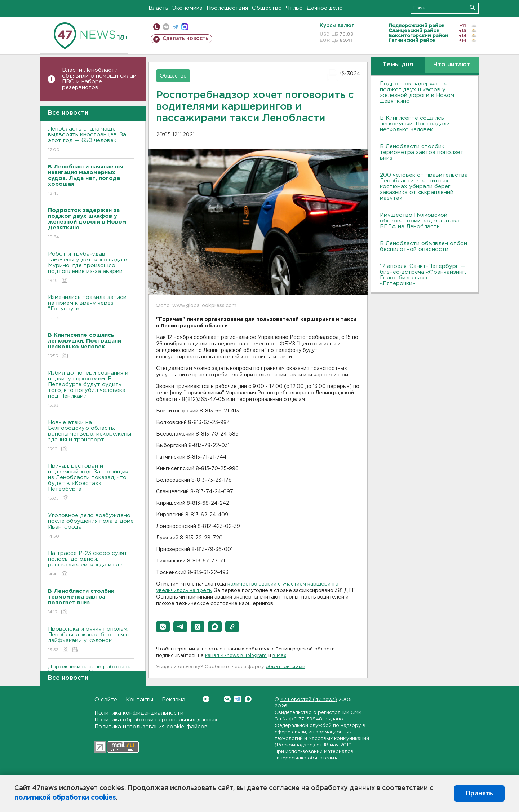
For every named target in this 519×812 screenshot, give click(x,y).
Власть (158, 8)
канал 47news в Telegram (236, 656)
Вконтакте (206, 699)
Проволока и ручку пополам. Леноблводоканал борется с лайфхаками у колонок (91, 640)
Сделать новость (185, 39)
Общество (267, 8)
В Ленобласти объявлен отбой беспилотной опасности (423, 246)
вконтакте (166, 27)
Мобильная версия (157, 27)
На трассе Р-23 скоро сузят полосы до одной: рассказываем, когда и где (91, 564)
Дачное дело (325, 8)
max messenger (185, 27)
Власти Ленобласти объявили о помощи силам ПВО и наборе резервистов (99, 79)
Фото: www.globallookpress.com (196, 306)
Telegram (238, 699)
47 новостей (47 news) (309, 700)
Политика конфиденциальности (139, 713)
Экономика (187, 8)
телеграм (175, 27)
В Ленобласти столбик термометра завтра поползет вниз (422, 152)
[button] (163, 627)
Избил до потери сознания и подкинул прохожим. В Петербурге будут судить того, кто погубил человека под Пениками (91, 390)
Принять (479, 793)
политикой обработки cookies (65, 798)
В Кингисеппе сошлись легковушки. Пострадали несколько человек (415, 124)
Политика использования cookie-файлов (151, 727)
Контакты (139, 700)
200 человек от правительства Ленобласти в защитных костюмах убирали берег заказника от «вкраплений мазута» (424, 187)
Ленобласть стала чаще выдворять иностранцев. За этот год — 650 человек (91, 140)
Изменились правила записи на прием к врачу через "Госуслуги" (91, 308)
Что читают (452, 65)
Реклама (174, 700)
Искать (472, 7)
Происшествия (227, 8)
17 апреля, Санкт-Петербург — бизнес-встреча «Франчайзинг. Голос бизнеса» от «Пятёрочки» (423, 275)
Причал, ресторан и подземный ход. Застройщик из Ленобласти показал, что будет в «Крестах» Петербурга (91, 483)
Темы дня (398, 65)
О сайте (106, 700)
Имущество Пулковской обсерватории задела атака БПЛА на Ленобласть (420, 221)
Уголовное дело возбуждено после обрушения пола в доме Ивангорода (91, 526)
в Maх (279, 656)
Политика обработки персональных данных (156, 720)
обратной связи (285, 667)
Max (248, 699)
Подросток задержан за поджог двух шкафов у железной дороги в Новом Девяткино (417, 92)
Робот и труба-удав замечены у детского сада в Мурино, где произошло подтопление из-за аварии (91, 268)
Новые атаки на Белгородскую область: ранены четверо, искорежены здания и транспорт (91, 436)
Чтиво (294, 8)
